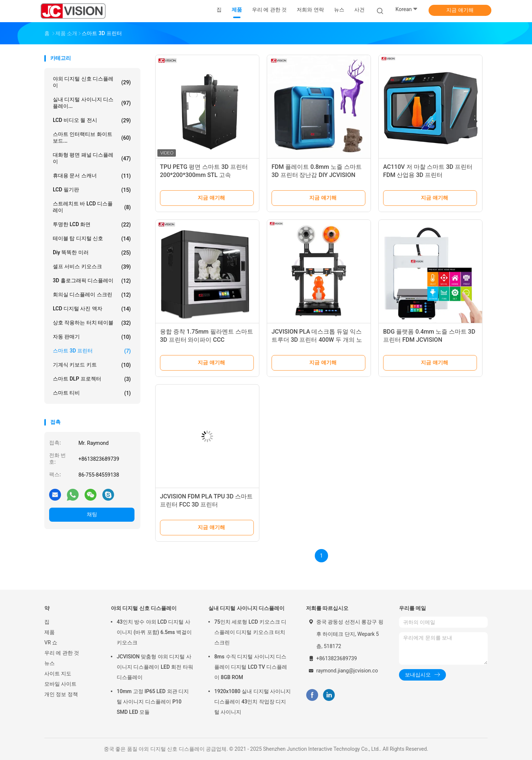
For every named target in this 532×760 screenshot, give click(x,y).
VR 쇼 (51, 643)
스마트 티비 (92, 393)
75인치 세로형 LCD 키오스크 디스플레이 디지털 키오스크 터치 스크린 (250, 632)
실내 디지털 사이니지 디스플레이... (92, 103)
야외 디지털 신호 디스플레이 (92, 82)
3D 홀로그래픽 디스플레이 (92, 281)
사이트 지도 (58, 674)
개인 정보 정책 (61, 694)
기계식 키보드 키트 (92, 365)
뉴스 (50, 663)
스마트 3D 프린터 (92, 351)
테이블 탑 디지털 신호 (92, 239)
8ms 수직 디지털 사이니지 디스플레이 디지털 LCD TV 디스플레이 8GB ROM (251, 667)
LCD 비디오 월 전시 (92, 120)
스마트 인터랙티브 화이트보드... (92, 137)
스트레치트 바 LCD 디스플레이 (92, 207)
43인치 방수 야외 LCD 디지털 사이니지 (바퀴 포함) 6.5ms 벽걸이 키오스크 (154, 632)
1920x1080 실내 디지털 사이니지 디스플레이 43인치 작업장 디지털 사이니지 (253, 702)
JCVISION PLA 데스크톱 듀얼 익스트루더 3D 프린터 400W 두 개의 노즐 (317, 340)
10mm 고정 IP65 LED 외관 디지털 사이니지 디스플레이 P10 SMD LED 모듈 (153, 702)
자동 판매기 (92, 337)
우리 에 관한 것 (62, 653)
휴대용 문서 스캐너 (92, 176)
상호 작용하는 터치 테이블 (92, 323)
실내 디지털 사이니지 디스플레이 (246, 608)
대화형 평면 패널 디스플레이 (92, 158)
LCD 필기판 (92, 190)
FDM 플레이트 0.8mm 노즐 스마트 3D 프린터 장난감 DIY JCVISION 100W (317, 175)
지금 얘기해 (460, 10)
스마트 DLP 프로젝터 (92, 379)
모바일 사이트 (60, 684)
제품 (50, 632)
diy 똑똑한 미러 (92, 253)
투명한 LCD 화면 (92, 225)
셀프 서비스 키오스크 (92, 267)
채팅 (92, 514)
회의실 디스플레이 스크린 (92, 295)
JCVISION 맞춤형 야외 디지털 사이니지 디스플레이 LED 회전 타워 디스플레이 (155, 667)
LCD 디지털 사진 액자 (92, 309)
